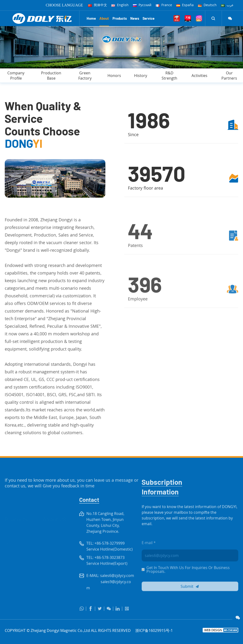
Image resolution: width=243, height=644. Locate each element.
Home (91, 18)
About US (54, 510)
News (135, 18)
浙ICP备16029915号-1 (154, 630)
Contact (89, 510)
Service (149, 18)
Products (120, 18)
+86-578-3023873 (110, 568)
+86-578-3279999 (110, 553)
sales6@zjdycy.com (117, 586)
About (104, 18)
